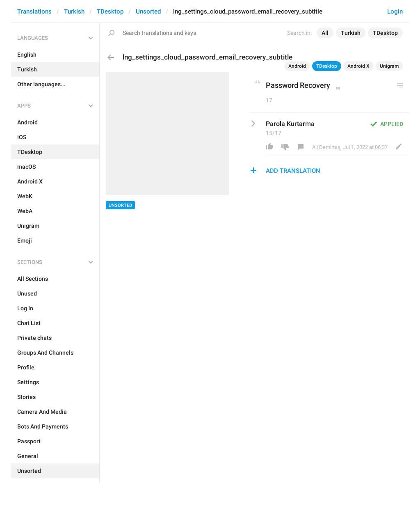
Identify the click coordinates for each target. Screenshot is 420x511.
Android (297, 66)
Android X (358, 66)
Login (395, 11)
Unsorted (148, 11)
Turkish (74, 11)
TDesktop (110, 11)
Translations (34, 11)
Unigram (389, 66)
